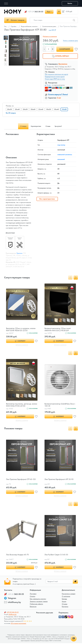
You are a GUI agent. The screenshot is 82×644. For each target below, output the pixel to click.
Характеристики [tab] (35, 126)
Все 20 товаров (11, 113)
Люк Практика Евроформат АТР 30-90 (59, 480)
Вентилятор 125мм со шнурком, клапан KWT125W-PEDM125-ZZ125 (21, 329)
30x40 (58, 109)
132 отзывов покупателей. (18, 624)
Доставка (33, 595)
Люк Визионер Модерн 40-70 (18, 555)
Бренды (64, 600)
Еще (49, 12)
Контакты (65, 607)
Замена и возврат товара (39, 602)
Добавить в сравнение (49, 36)
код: (52, 30)
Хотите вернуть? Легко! (58, 94)
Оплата (32, 597)
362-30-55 (36, 12)
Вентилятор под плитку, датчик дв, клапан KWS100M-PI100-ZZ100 (19, 405)
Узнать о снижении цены (70, 41)
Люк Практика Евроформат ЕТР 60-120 (21, 480)
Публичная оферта (36, 605)
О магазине (66, 597)
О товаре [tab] (20, 126)
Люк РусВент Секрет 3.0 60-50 (57, 555)
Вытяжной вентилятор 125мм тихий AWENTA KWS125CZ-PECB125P (58, 329)
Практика (19, 253)
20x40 (18, 109)
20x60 (34, 109)
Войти (70, 3)
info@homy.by (14, 603)
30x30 (50, 109)
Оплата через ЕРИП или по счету (55, 79)
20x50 (26, 109)
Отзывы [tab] (49, 126)
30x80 (66, 109)
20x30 (10, 109)
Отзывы (65, 605)
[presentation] (6, 64)
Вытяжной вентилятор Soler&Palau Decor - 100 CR (60, 405)
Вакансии (33, 607)
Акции (64, 602)
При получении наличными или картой (56, 74)
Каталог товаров (15, 20)
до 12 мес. (48, 85)
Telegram (12, 599)
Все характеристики (47, 199)
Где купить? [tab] (61, 126)
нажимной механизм (65, 154)
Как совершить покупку (38, 600)
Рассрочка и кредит (69, 595)
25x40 (42, 109)
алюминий (61, 159)
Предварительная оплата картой (55, 77)
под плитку (61, 145)
